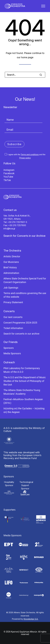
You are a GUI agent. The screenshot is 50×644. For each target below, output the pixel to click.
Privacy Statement (13, 302)
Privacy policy (25, 158)
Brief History (10, 267)
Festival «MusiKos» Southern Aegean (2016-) (23, 401)
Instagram (9, 170)
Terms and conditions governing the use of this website (25, 295)
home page (27, 57)
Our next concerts (13, 317)
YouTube (8, 177)
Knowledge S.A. (31, 619)
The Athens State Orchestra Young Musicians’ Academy (22, 392)
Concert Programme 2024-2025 (20, 323)
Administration (11, 273)
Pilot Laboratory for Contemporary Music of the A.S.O (22, 370)
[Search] (25, 75)
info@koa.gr (9, 229)
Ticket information (13, 328)
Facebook (9, 173)
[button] (43, 6)
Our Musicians (11, 262)
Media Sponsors (12, 353)
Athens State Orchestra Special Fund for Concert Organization (25, 280)
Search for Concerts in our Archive (24, 236)
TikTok (7, 180)
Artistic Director (12, 256)
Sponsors (9, 348)
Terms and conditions (30, 155)
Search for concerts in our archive (21, 334)
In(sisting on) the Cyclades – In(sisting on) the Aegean (24, 410)
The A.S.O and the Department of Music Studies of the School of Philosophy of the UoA (25, 381)
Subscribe (14, 144)
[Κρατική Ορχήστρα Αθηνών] (15, 6)
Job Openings (11, 288)
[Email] (23, 130)
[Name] (23, 120)
